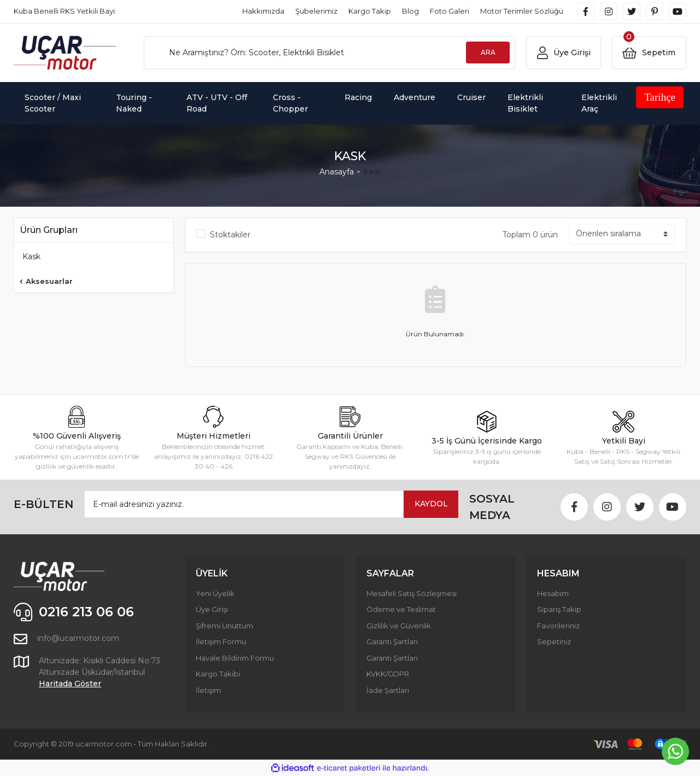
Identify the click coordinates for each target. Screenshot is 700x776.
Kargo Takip (370, 11)
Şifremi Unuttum (224, 626)
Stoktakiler (230, 235)
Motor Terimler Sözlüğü (522, 11)
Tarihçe (660, 97)
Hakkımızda (263, 11)
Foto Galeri (450, 11)
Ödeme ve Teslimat (401, 609)
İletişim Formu (221, 641)
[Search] (329, 52)
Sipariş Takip (559, 609)
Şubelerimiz (316, 11)
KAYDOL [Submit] (431, 504)
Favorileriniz (558, 626)
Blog (410, 11)
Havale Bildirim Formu (235, 658)
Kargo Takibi (218, 674)
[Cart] (649, 52)
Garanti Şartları (392, 641)
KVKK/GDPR (388, 674)
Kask (372, 172)
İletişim (208, 690)
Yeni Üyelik (215, 593)
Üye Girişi (212, 609)
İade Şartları (388, 690)
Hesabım (553, 593)
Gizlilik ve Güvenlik (399, 626)
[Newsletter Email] (271, 504)
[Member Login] (563, 52)
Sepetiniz (554, 641)
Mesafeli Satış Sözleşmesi (412, 593)
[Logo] (65, 53)
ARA (488, 52)
